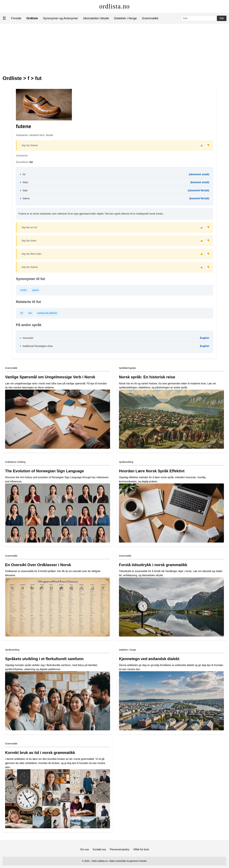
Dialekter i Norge (125, 18)
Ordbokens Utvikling (15, 462)
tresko (24, 290)
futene (26, 198)
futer (25, 190)
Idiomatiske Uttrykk (96, 18)
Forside (16, 18)
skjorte (35, 290)
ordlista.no (114, 6)
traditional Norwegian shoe (38, 346)
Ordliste (12, 78)
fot (22, 313)
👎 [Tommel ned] (208, 145)
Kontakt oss (99, 849)
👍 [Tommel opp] (201, 145)
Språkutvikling (126, 462)
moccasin (28, 338)
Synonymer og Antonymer (61, 18)
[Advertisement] (114, 48)
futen (25, 182)
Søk (222, 18)
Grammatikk (150, 18)
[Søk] (199, 18)
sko (30, 313)
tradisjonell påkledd (47, 313)
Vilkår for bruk (141, 849)
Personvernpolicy (120, 849)
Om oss (85, 849)
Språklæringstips (127, 368)
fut (38, 78)
